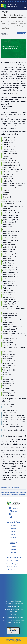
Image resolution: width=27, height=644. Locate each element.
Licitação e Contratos (13, 567)
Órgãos (13, 549)
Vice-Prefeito (13, 537)
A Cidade (14, 526)
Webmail (15, 517)
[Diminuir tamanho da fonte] (11, 1)
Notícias (7, 11)
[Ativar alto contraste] (15, 1)
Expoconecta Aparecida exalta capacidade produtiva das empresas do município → (14, 493)
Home (2, 11)
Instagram (15, 514)
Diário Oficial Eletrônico (13, 561)
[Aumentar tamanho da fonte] (13, 1)
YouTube (15, 511)
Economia (13, 529)
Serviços (13, 552)
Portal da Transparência (13, 564)
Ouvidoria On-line (14, 570)
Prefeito (13, 535)
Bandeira (14, 532)
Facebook (15, 508)
